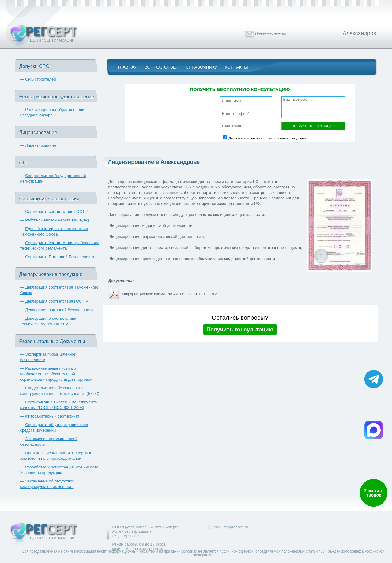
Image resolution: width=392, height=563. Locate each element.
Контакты (236, 67)
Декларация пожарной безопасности (59, 310)
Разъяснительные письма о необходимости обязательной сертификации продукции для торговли (56, 374)
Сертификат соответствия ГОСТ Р (57, 212)
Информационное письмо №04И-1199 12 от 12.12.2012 (170, 294)
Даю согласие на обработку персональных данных (268, 138)
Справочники (202, 67)
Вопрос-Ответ (162, 67)
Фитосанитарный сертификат (52, 416)
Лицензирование (41, 145)
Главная (128, 67)
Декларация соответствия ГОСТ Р (57, 301)
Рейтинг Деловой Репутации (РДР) (57, 220)
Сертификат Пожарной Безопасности (60, 257)
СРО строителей (40, 79)
